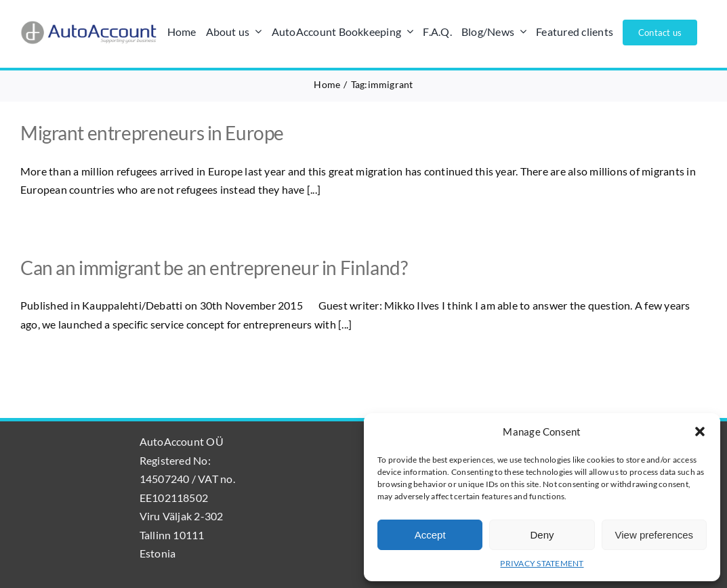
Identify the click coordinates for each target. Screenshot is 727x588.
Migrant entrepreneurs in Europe (152, 133)
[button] (700, 432)
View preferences (655, 535)
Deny (542, 535)
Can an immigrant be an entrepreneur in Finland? (214, 268)
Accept (430, 535)
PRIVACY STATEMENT (542, 563)
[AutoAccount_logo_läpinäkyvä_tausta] (89, 25)
